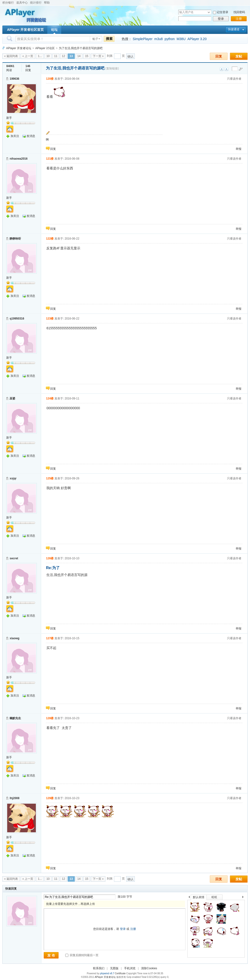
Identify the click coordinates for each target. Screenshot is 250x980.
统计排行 (36, 3)
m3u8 (159, 39)
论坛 (54, 30)
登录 (221, 19)
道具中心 (22, 3)
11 (56, 56)
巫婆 (12, 398)
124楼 (50, 398)
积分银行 (8, 3)
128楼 (50, 718)
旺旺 (214, 897)
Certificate (120, 973)
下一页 (97, 56)
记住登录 (223, 12)
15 (87, 56)
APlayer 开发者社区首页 (25, 30)
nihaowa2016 (19, 159)
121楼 (50, 159)
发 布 (51, 955)
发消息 (31, 136)
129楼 (50, 798)
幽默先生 (15, 718)
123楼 (50, 319)
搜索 (109, 39)
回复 (219, 56)
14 (79, 56)
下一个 (244, 898)
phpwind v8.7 (107, 973)
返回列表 (12, 56)
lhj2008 (14, 798)
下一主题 (226, 69)
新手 (9, 118)
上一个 (189, 898)
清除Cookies (149, 968)
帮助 (47, 3)
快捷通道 (234, 29)
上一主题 (222, 69)
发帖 (239, 56)
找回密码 (239, 12)
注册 (239, 19)
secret (14, 558)
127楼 (50, 638)
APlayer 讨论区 (45, 48)
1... (40, 56)
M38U (181, 39)
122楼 (50, 239)
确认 (130, 56)
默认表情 (199, 897)
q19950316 (17, 319)
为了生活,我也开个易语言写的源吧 (81, 48)
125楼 (50, 478)
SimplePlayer (142, 39)
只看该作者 (234, 79)
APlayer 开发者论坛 (19, 48)
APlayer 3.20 (197, 39)
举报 (239, 149)
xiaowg (14, 638)
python (170, 39)
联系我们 (99, 968)
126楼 (50, 558)
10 (48, 56)
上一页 (29, 56)
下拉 (209, 12)
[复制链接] (112, 68)
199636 (14, 79)
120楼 (50, 79)
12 (63, 56)
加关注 (15, 136)
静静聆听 (15, 239)
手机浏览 (130, 968)
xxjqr (13, 478)
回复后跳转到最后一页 (82, 955)
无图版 (114, 968)
